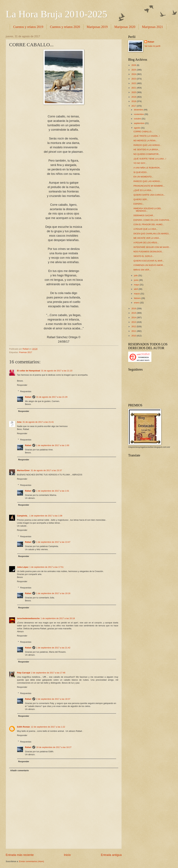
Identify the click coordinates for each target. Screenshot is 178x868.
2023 (134, 79)
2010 (134, 336)
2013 (134, 322)
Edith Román (23, 727)
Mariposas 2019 (97, 27)
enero (137, 303)
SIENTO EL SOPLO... (144, 256)
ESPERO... (139, 204)
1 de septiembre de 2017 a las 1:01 (53, 491)
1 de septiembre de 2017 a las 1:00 (53, 445)
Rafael (28, 397)
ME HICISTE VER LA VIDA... (147, 238)
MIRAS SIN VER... (142, 270)
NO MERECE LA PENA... (145, 141)
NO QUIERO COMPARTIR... (147, 154)
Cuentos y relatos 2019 (28, 27)
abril (136, 289)
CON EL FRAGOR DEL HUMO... (149, 224)
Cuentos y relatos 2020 (65, 27)
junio (136, 280)
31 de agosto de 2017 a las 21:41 (38, 422)
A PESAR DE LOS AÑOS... (146, 243)
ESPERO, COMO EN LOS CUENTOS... (152, 220)
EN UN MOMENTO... (143, 177)
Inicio (67, 855)
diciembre (139, 110)
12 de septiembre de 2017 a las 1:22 (48, 727)
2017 (134, 106)
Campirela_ (23, 516)
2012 (134, 326)
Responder (22, 385)
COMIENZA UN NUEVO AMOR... (149, 265)
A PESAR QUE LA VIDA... (146, 229)
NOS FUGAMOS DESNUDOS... (148, 252)
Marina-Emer (23, 470)
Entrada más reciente (20, 855)
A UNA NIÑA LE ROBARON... (147, 168)
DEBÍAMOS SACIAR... (144, 215)
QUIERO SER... (141, 199)
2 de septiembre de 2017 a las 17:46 (48, 673)
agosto (137, 128)
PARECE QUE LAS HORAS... (147, 145)
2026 (134, 65)
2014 (134, 317)
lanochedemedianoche (28, 618)
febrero (138, 298)
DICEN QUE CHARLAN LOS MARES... (152, 234)
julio (136, 275)
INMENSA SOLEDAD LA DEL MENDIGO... (147, 210)
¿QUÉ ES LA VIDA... (143, 190)
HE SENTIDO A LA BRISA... (147, 150)
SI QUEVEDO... (141, 172)
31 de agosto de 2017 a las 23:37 (46, 470)
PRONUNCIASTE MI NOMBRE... (149, 186)
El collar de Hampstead (29, 371)
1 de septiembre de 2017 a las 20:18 (58, 618)
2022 (134, 83)
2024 (134, 74)
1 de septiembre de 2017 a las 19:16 (53, 593)
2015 (134, 313)
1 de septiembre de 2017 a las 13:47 (53, 542)
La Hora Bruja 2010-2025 (57, 14)
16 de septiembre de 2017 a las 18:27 (54, 747)
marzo (137, 294)
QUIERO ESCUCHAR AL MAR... (149, 261)
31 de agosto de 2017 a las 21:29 (52, 397)
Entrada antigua (111, 855)
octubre (138, 119)
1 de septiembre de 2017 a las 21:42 (53, 648)
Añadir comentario (19, 770)
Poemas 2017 (26, 352)
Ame (19, 422)
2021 (134, 88)
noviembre (139, 114)
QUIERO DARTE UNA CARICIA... (149, 195)
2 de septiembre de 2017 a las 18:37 (53, 699)
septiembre (139, 123)
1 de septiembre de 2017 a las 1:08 (46, 516)
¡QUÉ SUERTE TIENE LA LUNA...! (150, 159)
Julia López (23, 567)
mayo (137, 285)
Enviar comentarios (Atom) (32, 861)
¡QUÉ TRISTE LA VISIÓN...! (147, 136)
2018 (134, 101)
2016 (134, 308)
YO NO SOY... (140, 163)
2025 (134, 70)
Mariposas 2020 (125, 27)
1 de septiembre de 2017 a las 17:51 (46, 567)
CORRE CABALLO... (143, 132)
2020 (134, 92)
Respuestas (26, 391)
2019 (134, 97)
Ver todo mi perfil (152, 46)
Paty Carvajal (24, 673)
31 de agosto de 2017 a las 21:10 (57, 371)
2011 (134, 331)
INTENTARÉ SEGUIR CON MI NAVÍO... (152, 247)
